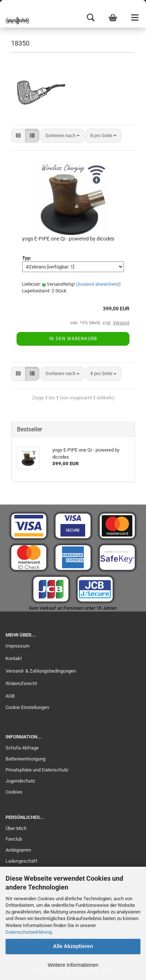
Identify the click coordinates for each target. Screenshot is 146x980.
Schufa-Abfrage (22, 748)
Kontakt (14, 658)
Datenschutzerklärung (29, 932)
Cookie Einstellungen (27, 707)
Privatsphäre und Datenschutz (37, 770)
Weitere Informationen (73, 965)
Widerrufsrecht (21, 683)
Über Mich (16, 828)
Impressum (18, 646)
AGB (10, 696)
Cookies (14, 792)
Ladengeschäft (21, 861)
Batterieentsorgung (25, 759)
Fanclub (14, 839)
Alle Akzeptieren (73, 946)
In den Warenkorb (73, 339)
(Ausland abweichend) (98, 284)
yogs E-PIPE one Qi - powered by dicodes (68, 239)
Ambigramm (18, 850)
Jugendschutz (20, 781)
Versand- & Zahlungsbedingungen (41, 671)
